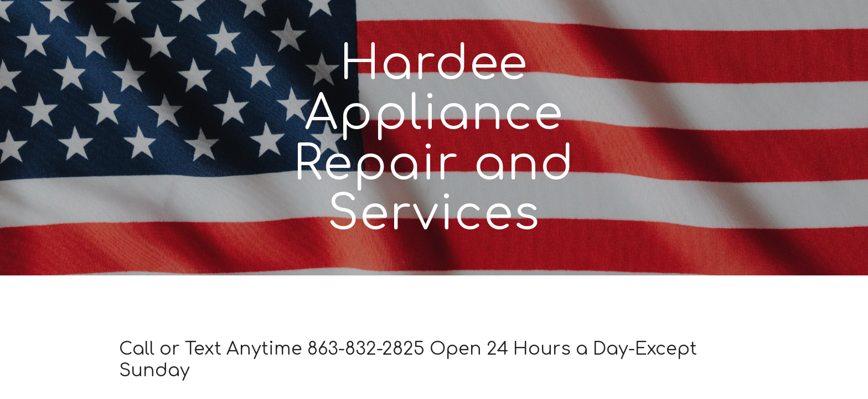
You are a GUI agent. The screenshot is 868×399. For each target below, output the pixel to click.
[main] (434, 138)
